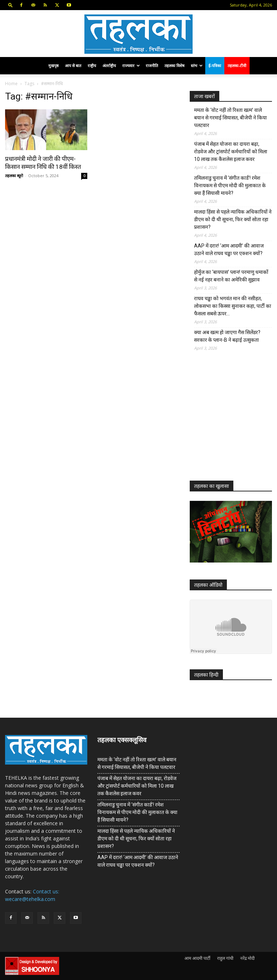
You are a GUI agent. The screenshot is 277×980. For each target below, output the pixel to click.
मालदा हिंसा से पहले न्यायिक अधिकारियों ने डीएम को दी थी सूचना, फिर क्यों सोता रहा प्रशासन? (233, 219)
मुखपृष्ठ (53, 65)
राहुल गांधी (225, 958)
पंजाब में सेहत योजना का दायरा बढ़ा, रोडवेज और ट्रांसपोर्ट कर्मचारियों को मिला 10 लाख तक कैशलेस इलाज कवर (231, 152)
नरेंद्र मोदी (247, 958)
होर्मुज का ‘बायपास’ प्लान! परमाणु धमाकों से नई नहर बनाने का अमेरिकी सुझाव (231, 276)
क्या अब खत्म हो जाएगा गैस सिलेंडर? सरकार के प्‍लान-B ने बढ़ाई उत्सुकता (227, 336)
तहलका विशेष (174, 65)
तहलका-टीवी (237, 65)
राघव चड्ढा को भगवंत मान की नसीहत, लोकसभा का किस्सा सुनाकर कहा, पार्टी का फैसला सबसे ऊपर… (233, 306)
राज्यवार (131, 65)
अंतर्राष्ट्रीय (109, 65)
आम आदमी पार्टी (197, 958)
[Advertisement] (233, 421)
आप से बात (73, 65)
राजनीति (152, 65)
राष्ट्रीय (92, 65)
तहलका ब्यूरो (14, 176)
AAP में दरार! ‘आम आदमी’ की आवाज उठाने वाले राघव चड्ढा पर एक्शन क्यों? (229, 250)
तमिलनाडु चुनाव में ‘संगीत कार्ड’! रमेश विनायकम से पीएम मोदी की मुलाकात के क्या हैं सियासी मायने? (230, 185)
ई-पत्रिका (215, 65)
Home (11, 84)
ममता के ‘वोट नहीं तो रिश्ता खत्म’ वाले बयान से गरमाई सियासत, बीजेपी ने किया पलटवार (230, 118)
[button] (10, 5)
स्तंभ (197, 65)
